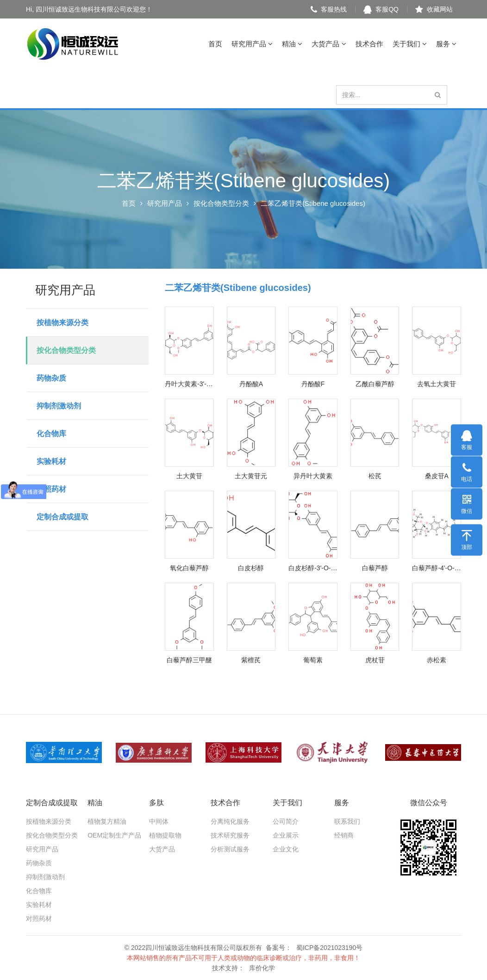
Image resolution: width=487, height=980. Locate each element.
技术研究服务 (230, 835)
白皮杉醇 (251, 568)
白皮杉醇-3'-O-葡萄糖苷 (313, 568)
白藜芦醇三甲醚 (189, 660)
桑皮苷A (437, 476)
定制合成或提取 (62, 517)
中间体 (159, 821)
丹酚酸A (251, 384)
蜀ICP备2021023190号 (329, 948)
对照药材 (51, 489)
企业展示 (286, 835)
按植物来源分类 (62, 323)
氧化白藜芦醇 (189, 568)
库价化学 (262, 968)
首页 (215, 44)
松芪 (375, 476)
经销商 (344, 835)
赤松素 (437, 660)
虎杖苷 (375, 660)
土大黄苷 (189, 476)
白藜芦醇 (375, 568)
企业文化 (286, 849)
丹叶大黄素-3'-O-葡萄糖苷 (189, 384)
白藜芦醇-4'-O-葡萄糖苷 (437, 568)
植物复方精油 (107, 821)
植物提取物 (165, 835)
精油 (292, 44)
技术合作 (369, 44)
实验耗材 (51, 461)
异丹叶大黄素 (313, 476)
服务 (446, 44)
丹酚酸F (313, 384)
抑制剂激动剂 (59, 406)
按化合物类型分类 (221, 203)
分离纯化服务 (230, 821)
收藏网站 (434, 9)
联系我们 (347, 821)
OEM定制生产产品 (114, 835)
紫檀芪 (251, 660)
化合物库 (51, 434)
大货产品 (329, 44)
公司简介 (286, 821)
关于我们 (410, 44)
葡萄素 (313, 660)
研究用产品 (252, 44)
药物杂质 (51, 378)
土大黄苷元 (251, 476)
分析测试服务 (230, 849)
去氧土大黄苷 (437, 384)
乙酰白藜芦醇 (375, 384)
